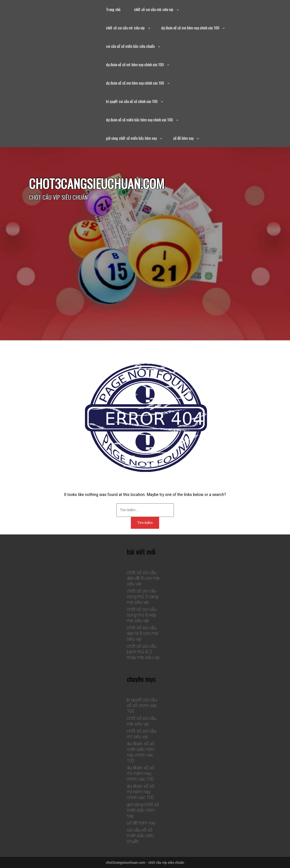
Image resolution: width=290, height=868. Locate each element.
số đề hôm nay (183, 138)
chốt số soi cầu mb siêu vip (154, 9)
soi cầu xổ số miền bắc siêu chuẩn (130, 46)
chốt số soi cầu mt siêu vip (125, 28)
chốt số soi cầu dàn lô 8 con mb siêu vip (143, 633)
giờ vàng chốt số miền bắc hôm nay (131, 138)
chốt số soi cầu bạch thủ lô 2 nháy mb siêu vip (143, 652)
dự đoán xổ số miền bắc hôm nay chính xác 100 (139, 120)
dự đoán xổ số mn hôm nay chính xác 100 (190, 28)
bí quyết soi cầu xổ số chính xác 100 (132, 101)
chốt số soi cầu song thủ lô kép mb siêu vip (142, 615)
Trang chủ (113, 9)
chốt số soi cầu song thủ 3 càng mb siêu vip (143, 597)
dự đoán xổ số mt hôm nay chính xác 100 (135, 64)
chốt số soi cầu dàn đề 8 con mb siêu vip (143, 578)
